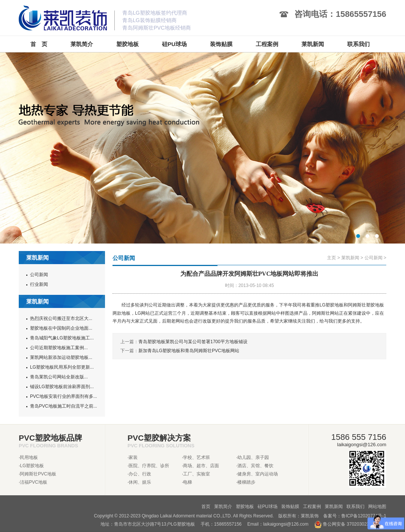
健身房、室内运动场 (258, 474)
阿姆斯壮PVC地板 (38, 474)
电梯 (187, 482)
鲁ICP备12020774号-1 (364, 516)
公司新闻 (39, 275)
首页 (206, 507)
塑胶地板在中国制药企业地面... (61, 328)
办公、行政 (140, 474)
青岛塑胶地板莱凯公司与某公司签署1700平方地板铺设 (193, 342)
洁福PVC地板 (34, 482)
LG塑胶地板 (32, 466)
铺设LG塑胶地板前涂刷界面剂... (62, 387)
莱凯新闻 (350, 258)
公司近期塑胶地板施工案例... (59, 348)
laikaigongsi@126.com (286, 524)
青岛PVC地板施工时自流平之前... (64, 406)
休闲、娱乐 (140, 482)
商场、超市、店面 (201, 466)
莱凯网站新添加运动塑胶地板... (61, 357)
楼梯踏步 (246, 482)
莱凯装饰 (310, 516)
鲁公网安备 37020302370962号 (350, 524)
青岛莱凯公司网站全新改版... (59, 377)
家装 (133, 457)
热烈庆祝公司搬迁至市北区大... (61, 318)
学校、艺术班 (196, 457)
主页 (331, 258)
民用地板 (29, 457)
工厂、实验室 (196, 474)
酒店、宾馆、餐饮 (255, 466)
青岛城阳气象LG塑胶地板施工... (62, 338)
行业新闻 (39, 284)
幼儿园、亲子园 (253, 457)
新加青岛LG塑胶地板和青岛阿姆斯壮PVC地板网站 (189, 351)
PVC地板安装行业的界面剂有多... (64, 396)
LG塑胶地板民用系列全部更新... (62, 367)
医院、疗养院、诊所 (149, 466)
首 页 (39, 44)
